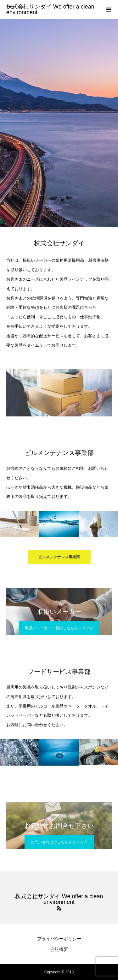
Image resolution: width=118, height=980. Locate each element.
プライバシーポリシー (59, 939)
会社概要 (59, 949)
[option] (59, 123)
